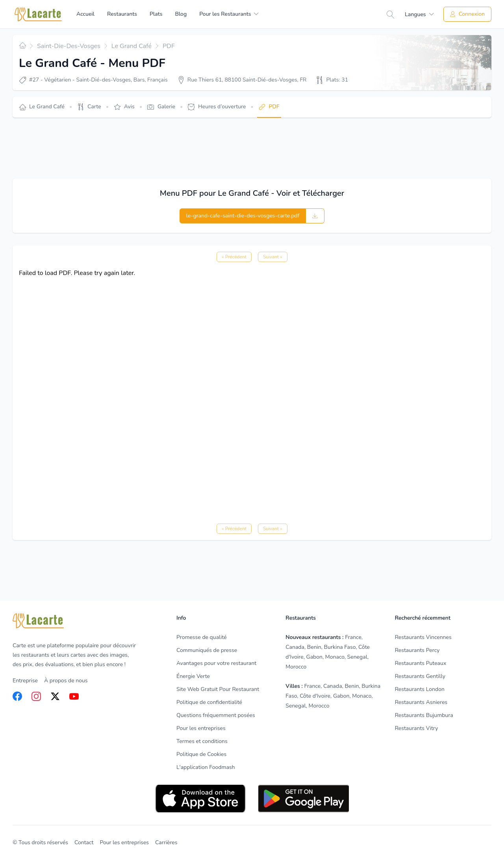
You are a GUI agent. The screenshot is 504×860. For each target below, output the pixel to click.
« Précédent (234, 257)
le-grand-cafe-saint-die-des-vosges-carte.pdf (243, 216)
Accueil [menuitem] (85, 14)
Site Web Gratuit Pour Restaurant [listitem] (218, 689)
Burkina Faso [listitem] (340, 647)
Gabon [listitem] (314, 657)
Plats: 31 (337, 80)
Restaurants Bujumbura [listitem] (424, 715)
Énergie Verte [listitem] (193, 676)
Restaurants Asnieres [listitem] (421, 702)
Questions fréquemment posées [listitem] (216, 715)
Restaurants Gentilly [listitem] (420, 676)
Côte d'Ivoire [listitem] (315, 696)
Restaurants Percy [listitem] (417, 650)
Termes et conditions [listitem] (202, 741)
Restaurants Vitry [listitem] (417, 728)
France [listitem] (353, 637)
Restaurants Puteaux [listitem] (421, 663)
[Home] (38, 14)
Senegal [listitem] (357, 657)
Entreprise (25, 681)
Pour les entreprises (124, 842)
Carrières (166, 842)
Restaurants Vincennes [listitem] (423, 637)
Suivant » (273, 257)
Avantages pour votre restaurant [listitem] (216, 663)
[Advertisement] (156, 148)
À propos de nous (66, 681)
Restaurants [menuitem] (122, 14)
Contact (84, 842)
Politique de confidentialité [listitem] (209, 702)
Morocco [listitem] (296, 667)
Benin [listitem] (314, 647)
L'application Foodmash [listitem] (206, 767)
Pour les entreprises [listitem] (201, 728)
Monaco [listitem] (335, 657)
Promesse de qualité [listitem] (202, 637)
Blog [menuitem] (181, 14)
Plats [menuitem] (156, 14)
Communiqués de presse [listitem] (207, 650)
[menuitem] (229, 14)
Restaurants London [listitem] (420, 689)
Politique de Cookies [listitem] (201, 754)
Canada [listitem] (295, 647)
